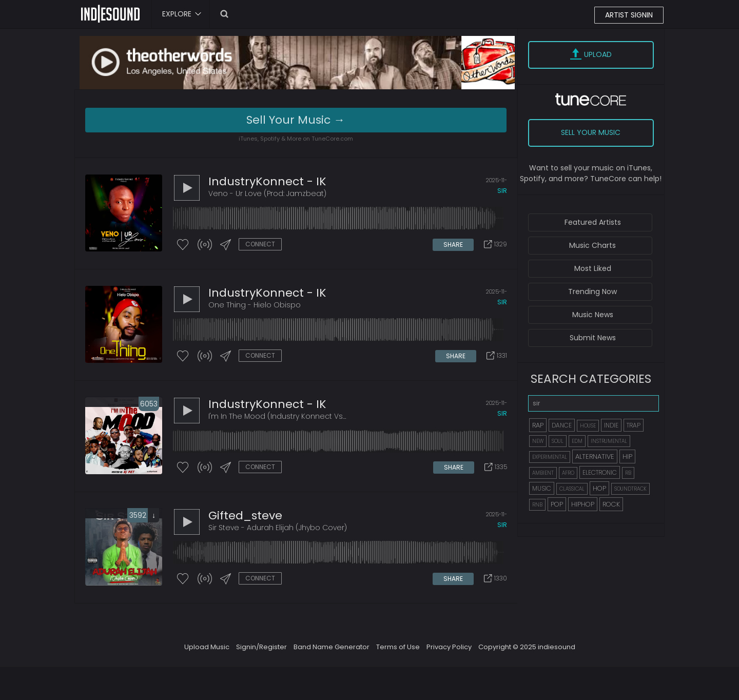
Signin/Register (261, 647)
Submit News (593, 338)
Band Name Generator (332, 647)
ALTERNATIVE (595, 456)
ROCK (611, 504)
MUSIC (542, 488)
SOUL (558, 441)
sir (502, 191)
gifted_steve (245, 516)
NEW (538, 441)
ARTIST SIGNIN (629, 15)
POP (557, 504)
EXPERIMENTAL (550, 457)
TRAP (634, 425)
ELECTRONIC (600, 472)
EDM (577, 441)
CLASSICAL (572, 489)
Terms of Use (398, 647)
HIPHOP (583, 504)
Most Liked (593, 268)
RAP (538, 425)
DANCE (562, 425)
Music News (593, 315)
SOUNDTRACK (630, 489)
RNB (537, 505)
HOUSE (588, 426)
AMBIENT (543, 473)
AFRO (568, 473)
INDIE (611, 425)
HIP (627, 456)
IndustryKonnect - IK (267, 181)
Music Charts (592, 245)
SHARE (453, 245)
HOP (599, 488)
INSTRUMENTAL (609, 441)
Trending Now (592, 291)
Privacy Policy (449, 647)
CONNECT (260, 244)
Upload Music (207, 647)
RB (628, 473)
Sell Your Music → (296, 120)
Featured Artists (593, 222)
